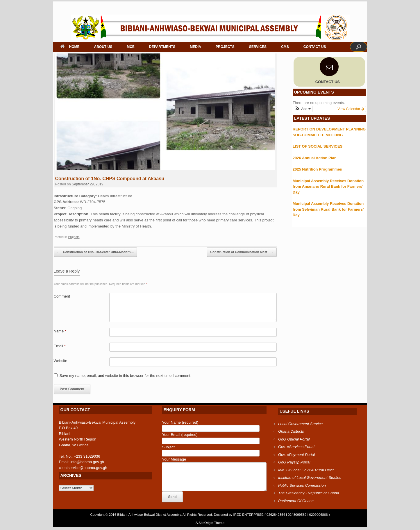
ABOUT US (103, 47)
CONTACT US (315, 47)
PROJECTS (225, 47)
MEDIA (195, 47)
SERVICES (258, 47)
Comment (62, 296)
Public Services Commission (302, 485)
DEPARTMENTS (162, 47)
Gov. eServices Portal (296, 447)
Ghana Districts (291, 431)
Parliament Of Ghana (296, 501)
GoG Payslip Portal (294, 462)
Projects (74, 237)
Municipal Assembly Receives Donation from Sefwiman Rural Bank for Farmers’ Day (328, 209)
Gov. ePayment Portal (296, 455)
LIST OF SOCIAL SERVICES (318, 146)
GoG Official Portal (294, 439)
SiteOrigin (206, 523)
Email (60, 346)
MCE (131, 47)
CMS (285, 47)
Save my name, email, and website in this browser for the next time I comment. (126, 376)
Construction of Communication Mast (242, 252)
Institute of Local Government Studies (310, 478)
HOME (70, 47)
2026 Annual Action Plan (315, 158)
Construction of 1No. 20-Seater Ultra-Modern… (95, 252)
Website (61, 361)
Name (60, 331)
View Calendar (351, 109)
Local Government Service (300, 424)
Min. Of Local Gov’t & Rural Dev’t (306, 470)
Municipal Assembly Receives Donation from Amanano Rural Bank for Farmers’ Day (328, 187)
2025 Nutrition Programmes (317, 169)
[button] (359, 47)
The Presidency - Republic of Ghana (309, 493)
